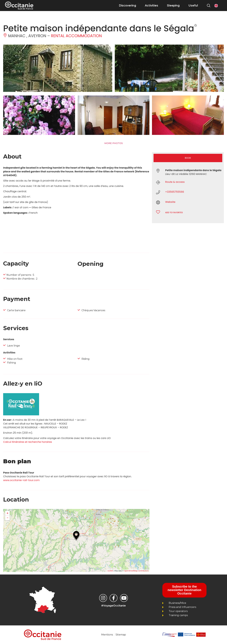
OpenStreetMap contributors (136, 571)
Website (170, 202)
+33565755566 (175, 192)
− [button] (7, 518)
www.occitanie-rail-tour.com (21, 480)
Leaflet (110, 571)
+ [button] (7, 513)
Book (188, 158)
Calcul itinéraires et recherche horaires (28, 442)
